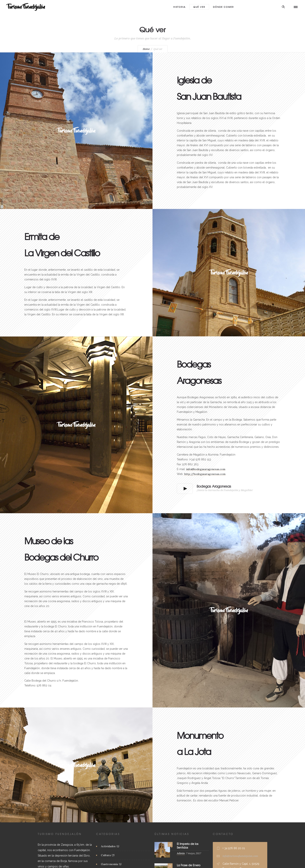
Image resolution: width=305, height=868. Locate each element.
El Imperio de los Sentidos (188, 846)
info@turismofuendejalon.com (240, 856)
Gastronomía (109, 864)
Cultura (106, 855)
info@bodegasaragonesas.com (206, 469)
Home (146, 49)
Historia (179, 7)
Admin (181, 853)
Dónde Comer (223, 7)
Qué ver (199, 7)
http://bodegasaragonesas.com (205, 474)
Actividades (108, 846)
